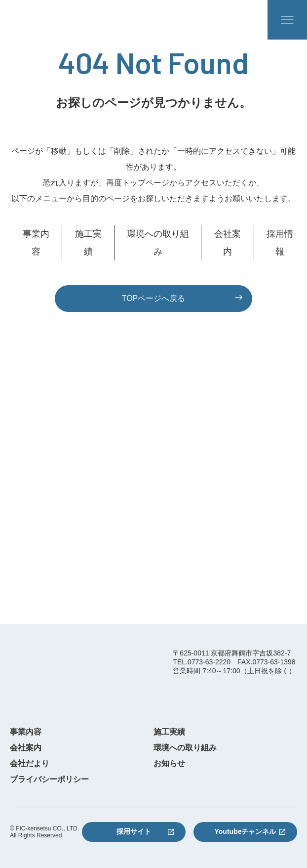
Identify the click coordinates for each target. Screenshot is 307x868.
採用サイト (134, 831)
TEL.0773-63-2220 (202, 662)
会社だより (30, 764)
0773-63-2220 (153, 499)
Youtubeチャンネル (246, 831)
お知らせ (169, 764)
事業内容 (36, 243)
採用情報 (280, 243)
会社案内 (228, 243)
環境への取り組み (158, 243)
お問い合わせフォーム (153, 579)
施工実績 (88, 243)
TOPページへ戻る (154, 298)
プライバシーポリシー (49, 780)
